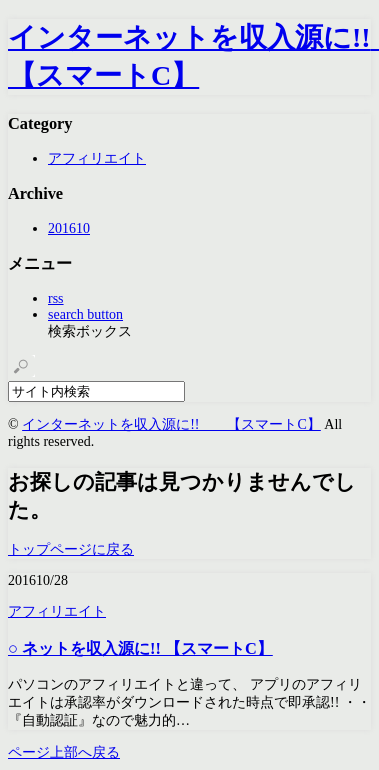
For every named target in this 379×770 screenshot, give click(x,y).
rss (56, 298)
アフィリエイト (97, 158)
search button (85, 314)
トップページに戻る (71, 549)
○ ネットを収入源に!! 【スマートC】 (140, 648)
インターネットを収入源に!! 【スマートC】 (171, 424)
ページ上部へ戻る (64, 752)
